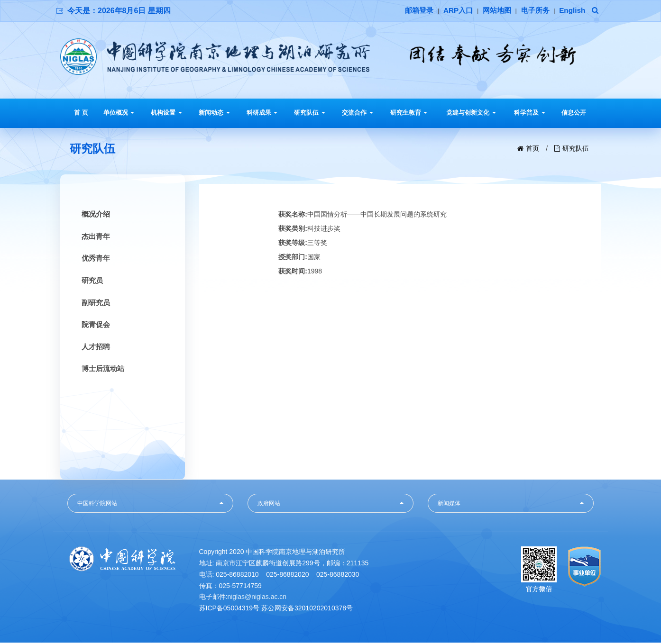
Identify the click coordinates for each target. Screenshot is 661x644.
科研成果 (262, 113)
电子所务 (532, 11)
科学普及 (530, 113)
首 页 (81, 113)
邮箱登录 (411, 11)
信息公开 (574, 113)
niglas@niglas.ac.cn (257, 598)
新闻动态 (214, 113)
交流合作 (358, 113)
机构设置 (166, 113)
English (571, 11)
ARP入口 (452, 11)
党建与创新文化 (471, 113)
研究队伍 (310, 113)
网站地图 (492, 11)
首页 (532, 148)
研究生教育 (409, 113)
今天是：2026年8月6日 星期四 (119, 11)
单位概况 (119, 113)
